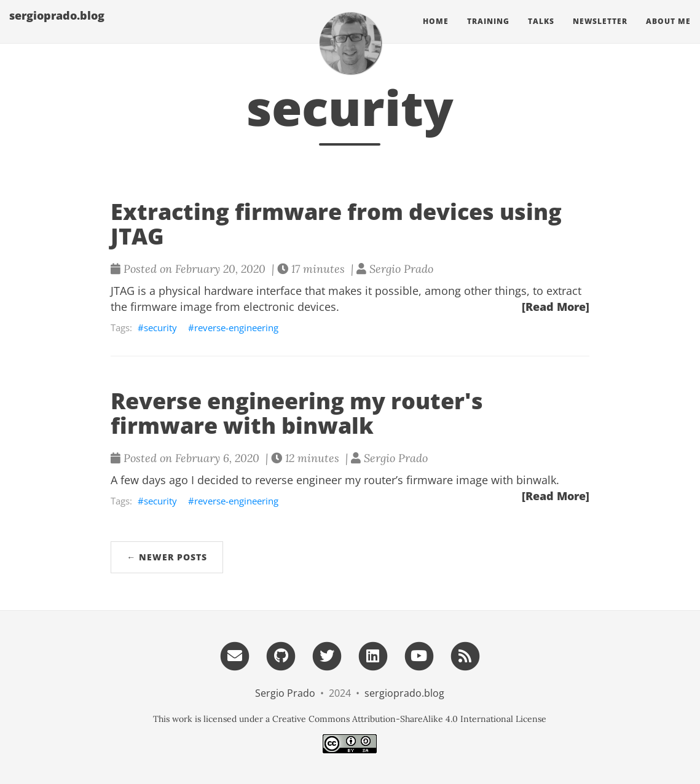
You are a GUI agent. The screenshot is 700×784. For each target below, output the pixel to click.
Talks (541, 33)
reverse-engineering (236, 327)
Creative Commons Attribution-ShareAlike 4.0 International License (409, 719)
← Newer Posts (167, 557)
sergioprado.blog (57, 28)
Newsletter (600, 33)
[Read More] (556, 307)
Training (488, 33)
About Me (668, 33)
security (160, 327)
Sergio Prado (285, 693)
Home (436, 33)
